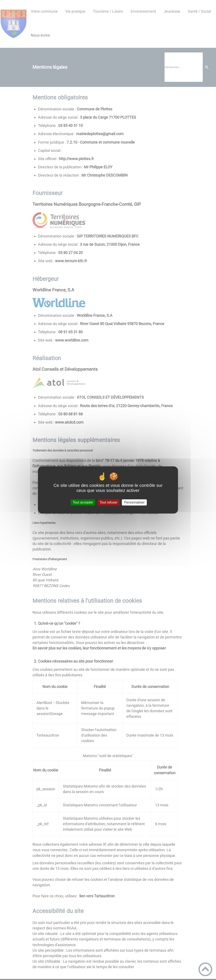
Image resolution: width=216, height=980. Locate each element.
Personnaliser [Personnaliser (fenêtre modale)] (134, 502)
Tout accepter (83, 502)
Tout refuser (108, 502)
